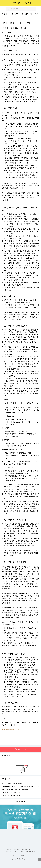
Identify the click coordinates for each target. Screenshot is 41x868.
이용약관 (32, 849)
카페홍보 (5, 779)
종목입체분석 (27, 14)
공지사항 (5, 756)
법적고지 (21, 851)
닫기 (38, 3)
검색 (34, 9)
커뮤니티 (5, 14)
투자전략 (15, 14)
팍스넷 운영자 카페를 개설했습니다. (13, 796)
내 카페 (27, 23)
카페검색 (39, 23)
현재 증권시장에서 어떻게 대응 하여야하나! (16, 790)
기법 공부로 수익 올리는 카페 (11, 793)
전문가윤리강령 (30, 851)
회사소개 (9, 849)
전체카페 (19, 23)
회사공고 (17, 849)
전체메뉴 (39, 9)
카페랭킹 (11, 23)
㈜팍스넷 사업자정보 (20, 855)
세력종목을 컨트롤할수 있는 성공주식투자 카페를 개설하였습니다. (21, 787)
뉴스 (37, 14)
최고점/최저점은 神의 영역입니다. (13, 783)
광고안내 (24, 849)
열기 (39, 859)
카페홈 (3, 23)
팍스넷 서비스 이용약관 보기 (10, 729)
